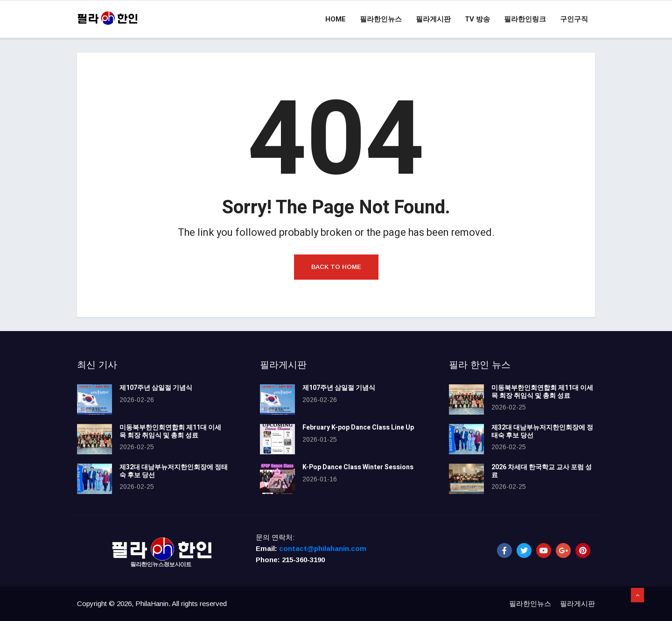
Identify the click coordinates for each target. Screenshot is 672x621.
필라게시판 (433, 19)
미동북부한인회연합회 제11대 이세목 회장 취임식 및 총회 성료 (170, 431)
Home (336, 19)
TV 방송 (477, 19)
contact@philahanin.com (323, 548)
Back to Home (336, 267)
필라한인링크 (525, 19)
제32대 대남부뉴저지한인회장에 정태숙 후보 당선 (174, 471)
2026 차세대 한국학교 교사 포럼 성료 (542, 471)
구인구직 (574, 19)
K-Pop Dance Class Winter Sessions (358, 467)
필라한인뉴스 (381, 19)
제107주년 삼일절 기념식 (156, 388)
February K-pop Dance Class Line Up (358, 427)
